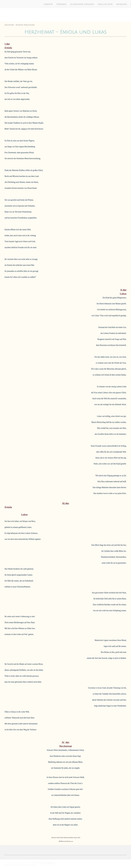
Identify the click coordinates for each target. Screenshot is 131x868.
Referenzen (104, 4)
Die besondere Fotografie (65, 4)
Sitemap (36, 863)
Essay (115, 4)
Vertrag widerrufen (48, 863)
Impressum (8, 863)
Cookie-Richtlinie (27, 863)
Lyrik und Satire (88, 4)
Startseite (31, 4)
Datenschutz (16, 863)
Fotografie (44, 4)
